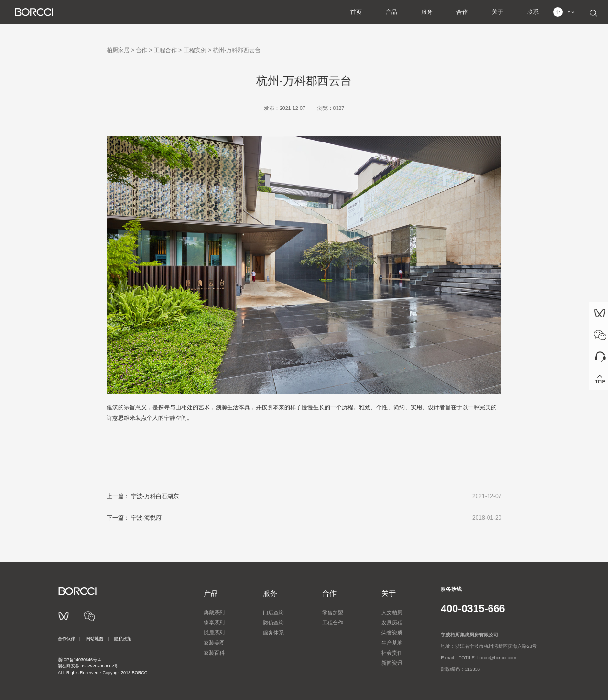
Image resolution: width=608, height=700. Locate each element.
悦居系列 (214, 633)
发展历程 (392, 623)
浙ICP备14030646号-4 (79, 660)
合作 (462, 12)
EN (570, 12)
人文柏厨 (392, 612)
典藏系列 (214, 612)
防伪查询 (273, 623)
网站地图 (95, 639)
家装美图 (214, 643)
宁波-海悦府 (146, 518)
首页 (356, 12)
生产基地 (392, 643)
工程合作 (165, 50)
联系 (533, 12)
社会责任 (392, 653)
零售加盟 (333, 612)
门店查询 (273, 612)
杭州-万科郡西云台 (237, 50)
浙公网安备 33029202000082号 (88, 666)
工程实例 (195, 50)
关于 (498, 12)
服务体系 (273, 633)
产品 (391, 12)
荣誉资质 (392, 633)
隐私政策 (123, 639)
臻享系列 (214, 623)
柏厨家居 (118, 50)
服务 (427, 12)
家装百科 (214, 653)
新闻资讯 (392, 663)
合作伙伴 (66, 639)
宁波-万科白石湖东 (155, 496)
